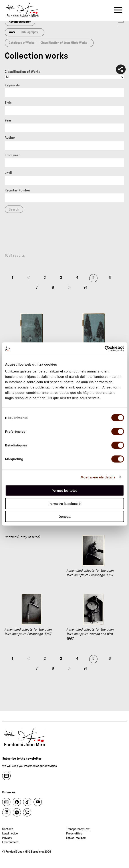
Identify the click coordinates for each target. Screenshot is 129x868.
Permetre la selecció (64, 503)
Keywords (12, 85)
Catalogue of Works (22, 43)
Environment (10, 842)
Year (8, 120)
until (8, 173)
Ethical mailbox (76, 838)
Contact (8, 829)
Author (10, 138)
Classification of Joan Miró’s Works (64, 43)
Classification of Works (23, 72)
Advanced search (20, 22)
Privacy (7, 838)
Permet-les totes (64, 491)
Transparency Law (78, 829)
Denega (64, 517)
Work (12, 32)
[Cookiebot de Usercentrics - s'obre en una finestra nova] (104, 349)
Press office (74, 834)
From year (12, 155)
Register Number (17, 190)
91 (85, 288)
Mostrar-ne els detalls (98, 477)
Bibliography (30, 32)
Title (8, 103)
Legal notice (10, 834)
